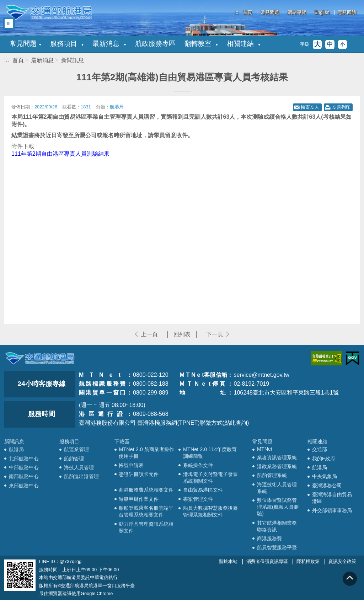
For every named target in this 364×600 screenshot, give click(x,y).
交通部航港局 (49, 12)
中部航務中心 (24, 467)
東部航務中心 (24, 486)
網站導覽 (297, 13)
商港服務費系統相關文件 (146, 490)
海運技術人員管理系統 (277, 488)
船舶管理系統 (272, 475)
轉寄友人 (310, 107)
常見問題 (270, 13)
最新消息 (109, 44)
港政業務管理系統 (277, 466)
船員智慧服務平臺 (277, 547)
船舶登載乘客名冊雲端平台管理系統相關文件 (146, 511)
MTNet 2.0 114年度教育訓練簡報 (210, 453)
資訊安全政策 (342, 561)
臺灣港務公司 (327, 486)
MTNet (265, 449)
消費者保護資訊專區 (267, 561)
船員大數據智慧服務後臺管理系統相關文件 (210, 511)
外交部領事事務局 (332, 510)
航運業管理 (76, 449)
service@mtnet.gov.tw (261, 375)
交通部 (320, 449)
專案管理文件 (198, 499)
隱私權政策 (308, 561)
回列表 (182, 334)
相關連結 (243, 44)
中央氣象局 (325, 476)
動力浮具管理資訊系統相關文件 (146, 527)
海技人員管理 (79, 467)
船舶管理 (74, 459)
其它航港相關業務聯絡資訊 (277, 526)
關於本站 (228, 561)
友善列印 (341, 107)
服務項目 (67, 44)
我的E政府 (324, 459)
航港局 (16, 449)
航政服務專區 (155, 44)
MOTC (40, 358)
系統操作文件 (198, 465)
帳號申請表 (131, 465)
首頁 (247, 13)
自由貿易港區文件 (203, 490)
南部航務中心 (24, 476)
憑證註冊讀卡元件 (139, 474)
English (322, 13)
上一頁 (149, 334)
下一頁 (215, 334)
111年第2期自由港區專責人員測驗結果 (60, 154)
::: (237, 12)
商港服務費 (269, 539)
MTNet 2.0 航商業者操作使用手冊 (146, 453)
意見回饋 (347, 13)
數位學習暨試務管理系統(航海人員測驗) (278, 507)
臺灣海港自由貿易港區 (332, 498)
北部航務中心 (24, 459)
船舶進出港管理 (81, 476)
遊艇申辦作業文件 (139, 499)
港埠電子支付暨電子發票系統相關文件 (210, 478)
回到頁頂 (350, 579)
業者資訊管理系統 (277, 457)
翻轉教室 (201, 44)
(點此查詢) (236, 423)
